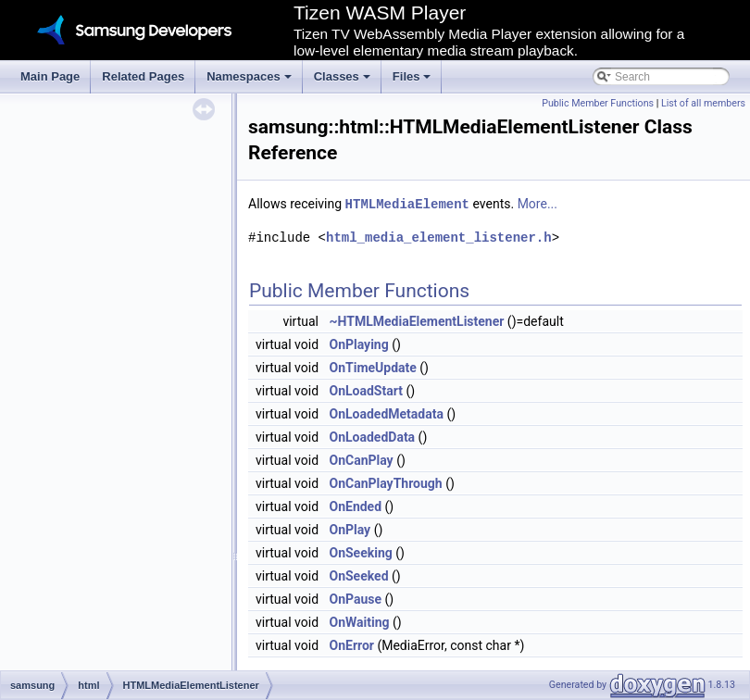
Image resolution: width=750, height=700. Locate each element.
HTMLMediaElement (407, 203)
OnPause (356, 598)
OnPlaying (359, 344)
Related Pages (143, 76)
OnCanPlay (362, 459)
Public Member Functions (598, 103)
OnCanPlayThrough (386, 482)
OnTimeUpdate (373, 367)
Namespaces (250, 81)
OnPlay (350, 529)
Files (413, 81)
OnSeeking (361, 552)
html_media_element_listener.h (439, 237)
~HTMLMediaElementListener (417, 320)
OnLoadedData (373, 436)
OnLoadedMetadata (387, 413)
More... (537, 204)
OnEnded (356, 506)
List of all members (703, 103)
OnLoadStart (366, 390)
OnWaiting (360, 621)
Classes (344, 81)
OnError (352, 644)
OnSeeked (359, 575)
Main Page (50, 76)
